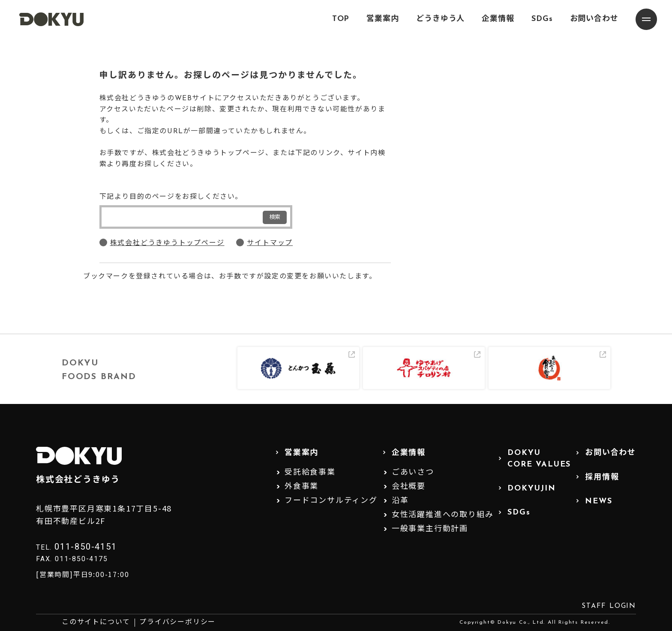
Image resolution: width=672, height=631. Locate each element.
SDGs (542, 19)
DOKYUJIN (531, 489)
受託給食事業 (310, 473)
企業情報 (498, 19)
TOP (341, 19)
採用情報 (602, 477)
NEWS (598, 501)
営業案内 (383, 19)
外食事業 (301, 487)
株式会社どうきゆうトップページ (167, 243)
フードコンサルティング (331, 501)
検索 (275, 217)
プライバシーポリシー (177, 622)
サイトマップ (270, 243)
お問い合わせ (594, 19)
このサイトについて (96, 622)
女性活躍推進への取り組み (443, 515)
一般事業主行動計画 (430, 529)
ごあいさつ (413, 473)
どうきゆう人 (440, 19)
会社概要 (409, 487)
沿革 (400, 501)
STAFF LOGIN (609, 606)
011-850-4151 (86, 547)
